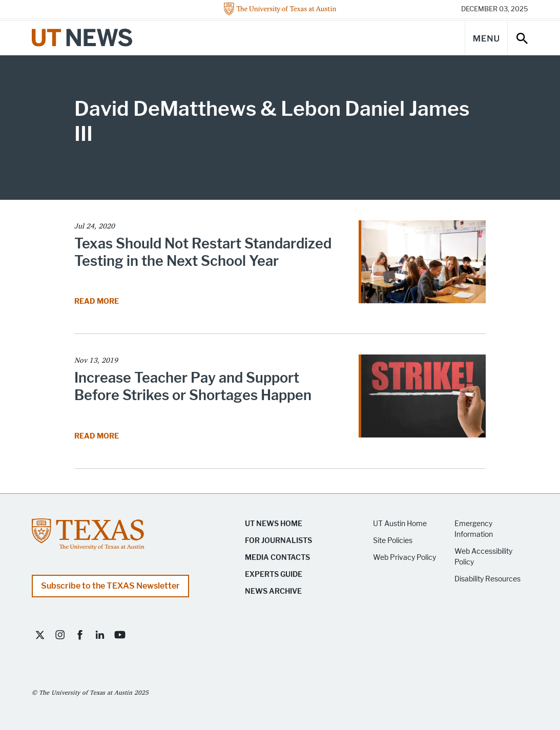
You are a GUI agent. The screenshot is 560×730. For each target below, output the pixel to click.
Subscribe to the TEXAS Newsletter (110, 586)
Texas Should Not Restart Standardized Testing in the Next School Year (203, 252)
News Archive (273, 591)
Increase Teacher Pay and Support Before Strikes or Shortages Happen (193, 387)
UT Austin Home (400, 524)
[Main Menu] (486, 38)
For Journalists (278, 541)
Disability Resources (488, 579)
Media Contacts (277, 558)
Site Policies (393, 541)
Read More (97, 301)
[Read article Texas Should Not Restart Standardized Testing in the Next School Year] (422, 265)
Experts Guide (274, 575)
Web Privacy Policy (405, 558)
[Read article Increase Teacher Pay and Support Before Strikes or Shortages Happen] (422, 399)
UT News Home (274, 524)
